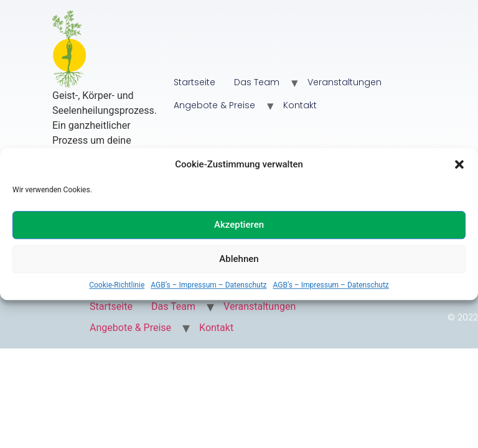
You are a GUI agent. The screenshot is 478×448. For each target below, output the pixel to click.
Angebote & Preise (214, 105)
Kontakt (300, 105)
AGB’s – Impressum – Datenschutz (209, 285)
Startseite (194, 82)
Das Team (257, 82)
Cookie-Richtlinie (117, 285)
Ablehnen (239, 259)
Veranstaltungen (344, 82)
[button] (459, 165)
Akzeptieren (239, 225)
